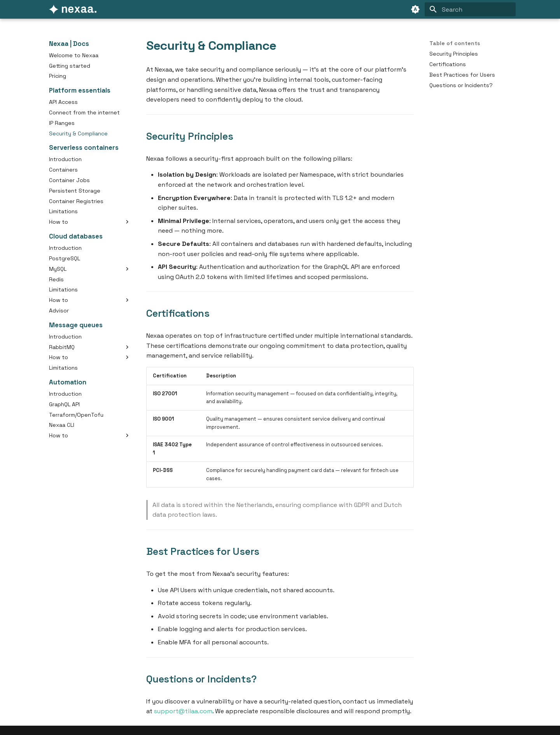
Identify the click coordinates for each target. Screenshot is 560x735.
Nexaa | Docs (69, 44)
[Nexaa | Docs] (73, 9)
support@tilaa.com (183, 711)
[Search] (470, 9)
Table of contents (455, 43)
